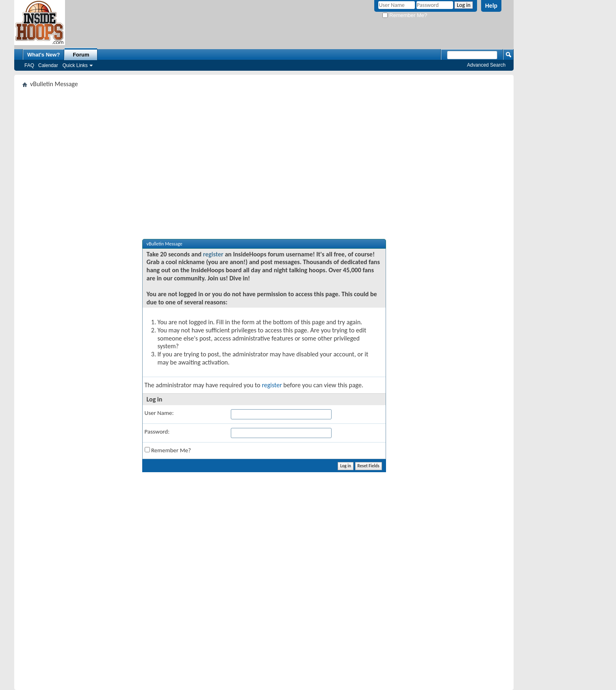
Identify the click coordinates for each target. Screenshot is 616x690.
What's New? (43, 55)
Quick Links (75, 65)
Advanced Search (486, 65)
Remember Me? (405, 15)
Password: (157, 432)
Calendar (48, 65)
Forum (81, 55)
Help (491, 6)
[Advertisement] (264, 152)
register (213, 254)
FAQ (29, 65)
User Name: (159, 413)
